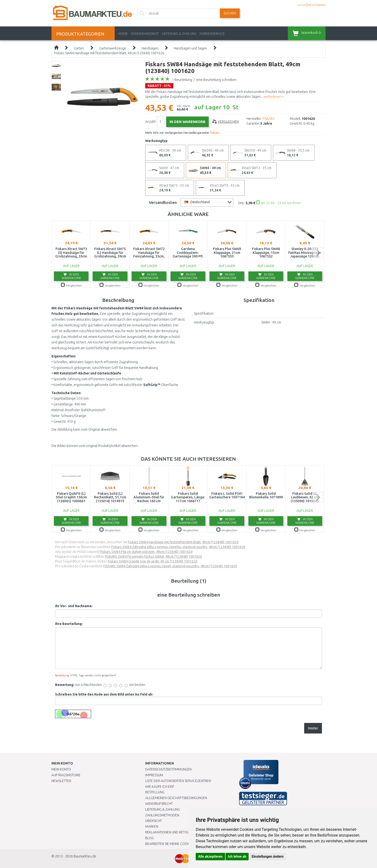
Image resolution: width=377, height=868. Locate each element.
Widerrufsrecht (159, 804)
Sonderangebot (145, 34)
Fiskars (215, 133)
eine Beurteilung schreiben (216, 80)
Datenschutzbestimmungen (168, 769)
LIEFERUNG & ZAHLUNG (179, 34)
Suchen (230, 13)
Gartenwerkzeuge (113, 48)
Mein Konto (61, 769)
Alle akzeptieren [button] (210, 856)
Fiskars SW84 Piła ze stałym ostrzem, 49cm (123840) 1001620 (146, 552)
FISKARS (268, 119)
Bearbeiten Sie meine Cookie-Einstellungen (181, 844)
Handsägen (150, 48)
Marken (152, 826)
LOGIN (302, 5)
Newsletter (61, 781)
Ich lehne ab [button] (237, 856)
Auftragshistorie (66, 775)
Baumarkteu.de (85, 856)
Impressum (154, 775)
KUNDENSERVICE (212, 34)
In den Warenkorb (71, 276)
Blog (150, 838)
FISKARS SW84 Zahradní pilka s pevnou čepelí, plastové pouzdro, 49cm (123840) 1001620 (170, 566)
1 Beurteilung (182, 80)
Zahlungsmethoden (162, 815)
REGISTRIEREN (317, 5)
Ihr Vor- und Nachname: (74, 606)
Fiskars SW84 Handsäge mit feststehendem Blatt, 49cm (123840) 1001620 (109, 53)
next (318, 253)
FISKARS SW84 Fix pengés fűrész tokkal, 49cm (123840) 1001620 (153, 556)
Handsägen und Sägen (190, 48)
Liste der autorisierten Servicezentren (178, 781)
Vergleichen (228, 122)
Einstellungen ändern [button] (268, 856)
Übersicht (154, 821)
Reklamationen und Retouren (170, 832)
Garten (79, 48)
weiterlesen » (273, 97)
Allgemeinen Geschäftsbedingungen (176, 798)
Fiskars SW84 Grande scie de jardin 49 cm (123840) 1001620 (153, 561)
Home (123, 34)
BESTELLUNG (155, 792)
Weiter (313, 728)
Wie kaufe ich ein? (160, 787)
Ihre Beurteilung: (69, 624)
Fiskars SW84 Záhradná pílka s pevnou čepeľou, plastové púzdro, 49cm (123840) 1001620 (178, 547)
